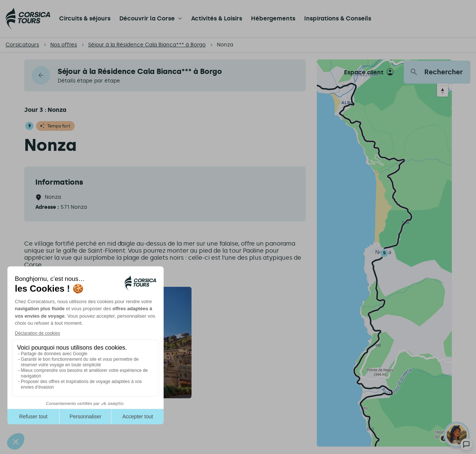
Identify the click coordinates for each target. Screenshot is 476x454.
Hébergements (273, 18)
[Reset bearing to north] (443, 91)
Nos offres (64, 45)
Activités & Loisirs (217, 18)
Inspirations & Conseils (338, 18)
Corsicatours (22, 45)
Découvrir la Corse (147, 18)
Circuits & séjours (85, 18)
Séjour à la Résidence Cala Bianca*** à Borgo (147, 45)
